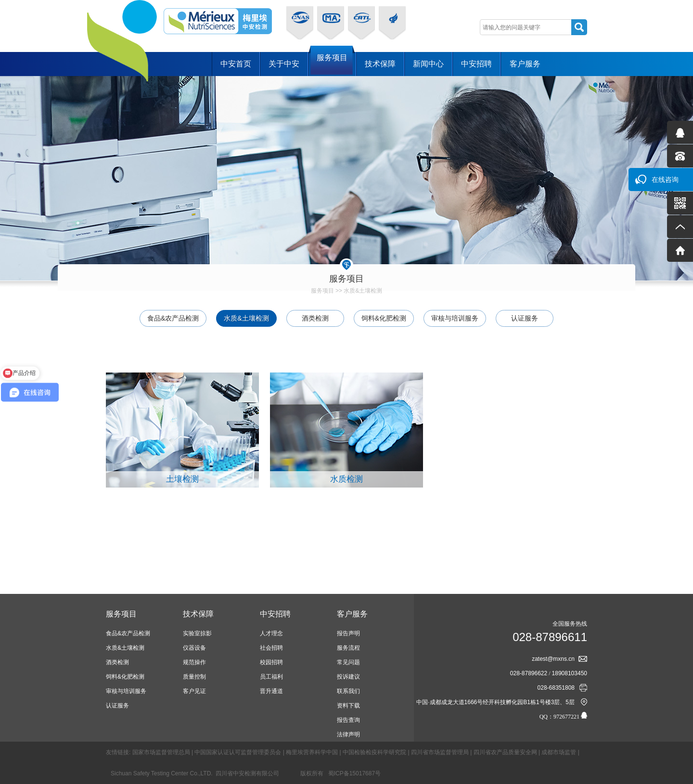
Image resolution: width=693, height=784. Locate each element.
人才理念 (271, 633)
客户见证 (194, 691)
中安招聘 (476, 64)
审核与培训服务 (455, 318)
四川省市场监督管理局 (440, 752)
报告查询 (348, 720)
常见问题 (348, 662)
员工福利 (271, 677)
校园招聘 (271, 662)
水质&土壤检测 (363, 291)
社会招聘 (271, 648)
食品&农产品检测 (173, 318)
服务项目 (332, 63)
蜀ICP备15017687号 (354, 773)
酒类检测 (315, 318)
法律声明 (348, 734)
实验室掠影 (197, 633)
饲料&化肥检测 (384, 318)
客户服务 (525, 64)
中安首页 (236, 64)
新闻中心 (428, 64)
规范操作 (194, 662)
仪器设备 (194, 648)
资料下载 (348, 706)
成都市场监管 (559, 752)
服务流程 (348, 648)
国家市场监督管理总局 (161, 752)
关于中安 (284, 64)
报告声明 (348, 633)
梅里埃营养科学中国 (312, 752)
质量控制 (194, 677)
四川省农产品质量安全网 (505, 752)
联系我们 (348, 691)
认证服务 (525, 318)
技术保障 (380, 64)
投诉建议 (348, 677)
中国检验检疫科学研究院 (374, 752)
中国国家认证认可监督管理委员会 (238, 752)
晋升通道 (271, 691)
